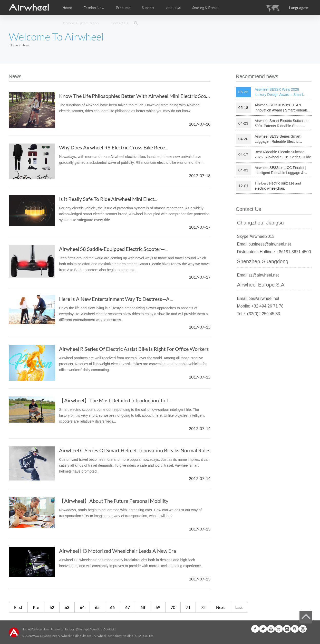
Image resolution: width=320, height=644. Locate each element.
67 (128, 607)
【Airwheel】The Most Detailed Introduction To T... (115, 400)
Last (239, 607)
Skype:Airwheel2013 (256, 236)
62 (52, 607)
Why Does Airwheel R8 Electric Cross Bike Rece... (113, 147)
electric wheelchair (269, 188)
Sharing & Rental (205, 8)
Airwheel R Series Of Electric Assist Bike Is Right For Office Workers (134, 349)
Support (148, 8)
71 (188, 607)
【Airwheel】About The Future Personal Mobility (114, 501)
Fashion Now (40, 629)
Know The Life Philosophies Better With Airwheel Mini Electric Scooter (137, 96)
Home (67, 8)
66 (112, 607)
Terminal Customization (81, 23)
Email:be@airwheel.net (258, 298)
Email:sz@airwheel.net (258, 275)
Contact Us (119, 23)
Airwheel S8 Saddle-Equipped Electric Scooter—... (113, 249)
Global (303, 629)
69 (158, 607)
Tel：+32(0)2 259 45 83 (259, 314)
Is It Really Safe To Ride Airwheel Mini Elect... (108, 199)
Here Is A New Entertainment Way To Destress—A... (116, 299)
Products (123, 8)
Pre (36, 607)
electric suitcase (282, 183)
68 (143, 607)
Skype (295, 629)
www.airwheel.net (45, 636)
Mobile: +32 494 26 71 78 (260, 306)
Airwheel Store (279, 629)
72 (203, 607)
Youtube (271, 629)
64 (82, 607)
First (18, 607)
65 (97, 607)
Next (220, 607)
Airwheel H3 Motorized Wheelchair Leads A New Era (118, 551)
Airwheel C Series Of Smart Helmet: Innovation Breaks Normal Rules (135, 450)
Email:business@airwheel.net (264, 244)
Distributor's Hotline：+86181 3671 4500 (274, 252)
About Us (96, 629)
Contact (109, 629)
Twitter (263, 629)
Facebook (255, 629)
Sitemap (82, 629)
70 (173, 607)
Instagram (287, 629)
